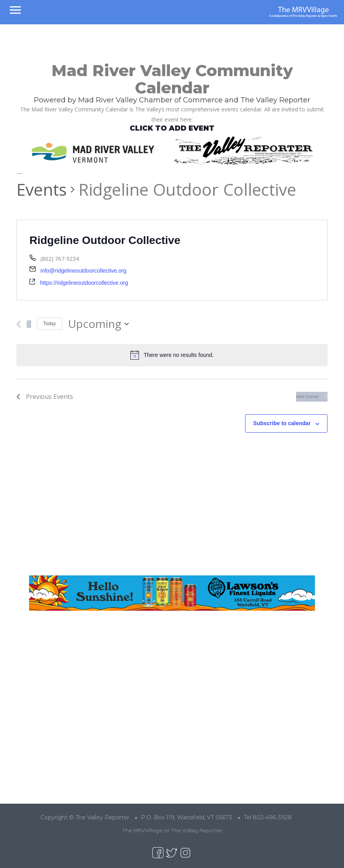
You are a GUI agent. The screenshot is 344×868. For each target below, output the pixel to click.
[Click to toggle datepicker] (98, 324)
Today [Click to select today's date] (49, 324)
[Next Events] (29, 324)
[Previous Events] (19, 324)
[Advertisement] (172, 510)
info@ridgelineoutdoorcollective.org (83, 271)
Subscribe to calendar (282, 423)
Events (42, 189)
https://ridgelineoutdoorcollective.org (84, 283)
